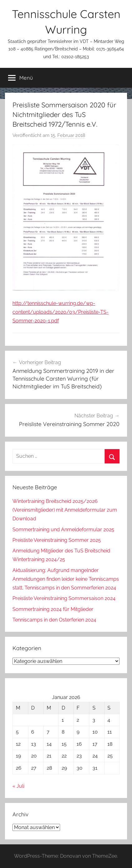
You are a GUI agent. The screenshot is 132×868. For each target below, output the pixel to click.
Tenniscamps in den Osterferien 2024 (54, 620)
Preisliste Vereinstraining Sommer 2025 (57, 540)
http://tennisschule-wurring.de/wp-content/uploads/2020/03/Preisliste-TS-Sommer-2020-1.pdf (61, 312)
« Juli (18, 786)
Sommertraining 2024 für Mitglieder (53, 609)
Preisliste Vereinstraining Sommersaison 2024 (64, 598)
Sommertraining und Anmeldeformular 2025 (63, 530)
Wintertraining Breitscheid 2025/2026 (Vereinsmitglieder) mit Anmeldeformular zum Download (65, 510)
